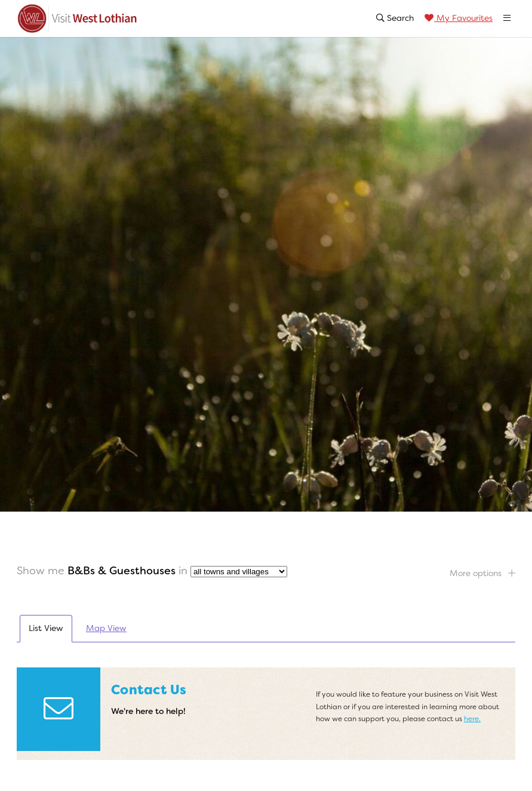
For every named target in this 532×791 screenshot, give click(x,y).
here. (472, 719)
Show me (41, 571)
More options (482, 573)
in (183, 571)
